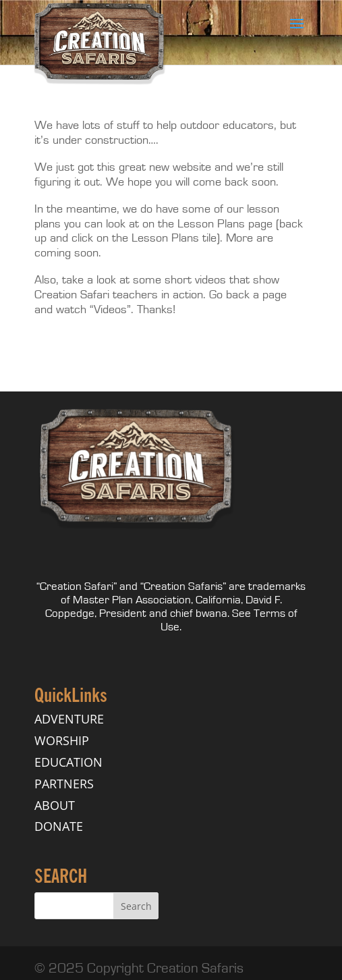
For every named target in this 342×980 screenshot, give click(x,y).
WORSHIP (62, 740)
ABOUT (55, 805)
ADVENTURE (69, 719)
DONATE (59, 826)
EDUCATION (68, 762)
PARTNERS (64, 784)
